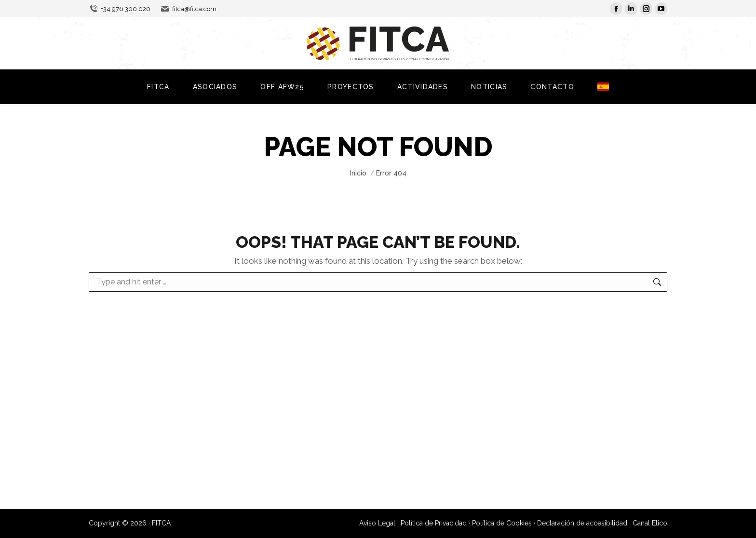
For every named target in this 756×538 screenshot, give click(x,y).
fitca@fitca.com (188, 9)
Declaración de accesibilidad (582, 523)
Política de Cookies (502, 523)
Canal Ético (650, 523)
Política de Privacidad (434, 523)
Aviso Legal (377, 523)
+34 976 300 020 (120, 9)
